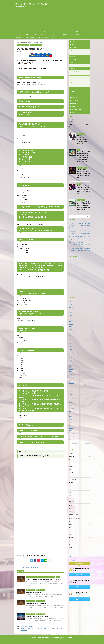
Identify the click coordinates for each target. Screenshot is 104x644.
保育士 (72, 83)
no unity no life (52, 640)
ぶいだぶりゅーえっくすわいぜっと (78, 65)
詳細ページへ (79, 575)
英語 (71, 77)
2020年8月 (71, 445)
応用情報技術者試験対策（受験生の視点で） (37, 603)
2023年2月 (71, 372)
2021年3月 (71, 425)
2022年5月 (71, 391)
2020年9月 (71, 442)
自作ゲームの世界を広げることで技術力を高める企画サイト (52, 638)
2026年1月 (71, 304)
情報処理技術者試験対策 (35, 567)
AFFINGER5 (69, 642)
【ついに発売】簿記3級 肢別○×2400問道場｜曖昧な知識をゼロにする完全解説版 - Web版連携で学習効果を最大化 (84, 206)
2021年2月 (71, 428)
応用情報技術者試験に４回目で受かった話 (37, 616)
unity (72, 50)
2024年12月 (71, 332)
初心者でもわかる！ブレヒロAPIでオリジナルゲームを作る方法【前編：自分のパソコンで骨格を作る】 (83, 190)
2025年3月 (71, 327)
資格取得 (19, 35)
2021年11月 (71, 406)
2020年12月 (71, 434)
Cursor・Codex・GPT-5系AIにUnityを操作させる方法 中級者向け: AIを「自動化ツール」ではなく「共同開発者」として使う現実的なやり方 (79, 232)
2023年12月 (71, 363)
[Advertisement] (52, 20)
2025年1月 (71, 330)
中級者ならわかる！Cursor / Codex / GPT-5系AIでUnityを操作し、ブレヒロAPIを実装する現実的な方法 (84, 140)
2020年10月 (71, 439)
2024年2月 (71, 361)
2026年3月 (71, 302)
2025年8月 (71, 316)
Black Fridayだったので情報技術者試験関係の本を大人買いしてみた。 (44, 580)
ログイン (71, 554)
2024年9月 (71, 341)
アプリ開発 (43, 32)
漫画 (77, 32)
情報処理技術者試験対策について (34, 592)
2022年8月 (71, 386)
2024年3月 (71, 358)
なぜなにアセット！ (54, 32)
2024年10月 (71, 338)
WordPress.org (72, 560)
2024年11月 (71, 335)
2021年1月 (71, 431)
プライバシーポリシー (43, 38)
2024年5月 (71, 352)
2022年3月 (71, 397)
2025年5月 (71, 321)
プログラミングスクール (31, 35)
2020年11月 (71, 436)
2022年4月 (71, 394)
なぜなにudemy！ (66, 32)
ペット (54, 35)
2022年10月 (71, 383)
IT (71, 86)
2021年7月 (71, 417)
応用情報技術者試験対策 (24, 567)
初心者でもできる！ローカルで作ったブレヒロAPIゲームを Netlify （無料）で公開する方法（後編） (83, 174)
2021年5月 (71, 420)
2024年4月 (71, 355)
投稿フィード (72, 556)
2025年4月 (71, 324)
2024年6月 (71, 349)
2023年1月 (71, 375)
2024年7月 (71, 347)
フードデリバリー (77, 35)
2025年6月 (71, 318)
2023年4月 (71, 366)
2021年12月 (71, 403)
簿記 (71, 80)
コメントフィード (73, 558)
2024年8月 (71, 344)
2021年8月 (71, 414)
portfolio (31, 32)
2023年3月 (71, 369)
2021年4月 (71, 422)
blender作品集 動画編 (27, 626)
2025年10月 (71, 313)
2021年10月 (71, 408)
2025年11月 (71, 310)
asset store (74, 53)
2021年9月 (71, 411)
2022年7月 (71, 389)
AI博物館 (54, 38)
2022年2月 (71, 400)
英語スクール (66, 35)
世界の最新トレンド (19, 38)
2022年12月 (71, 377)
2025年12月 (71, 307)
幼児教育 (43, 35)
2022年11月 (71, 380)
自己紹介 (19, 32)
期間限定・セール (31, 38)
